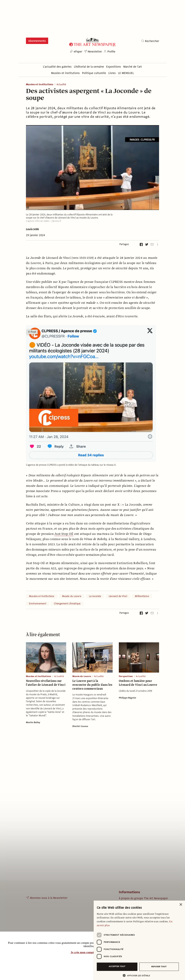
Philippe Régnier (128, 698)
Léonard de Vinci (118, 596)
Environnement (38, 604)
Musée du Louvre (72, 596)
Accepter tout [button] (117, 966)
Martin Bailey (33, 722)
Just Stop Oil (64, 534)
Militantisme (142, 596)
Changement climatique (67, 604)
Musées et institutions (40, 85)
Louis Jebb (32, 229)
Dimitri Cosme (80, 726)
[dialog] (139, 940)
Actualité (61, 85)
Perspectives (126, 676)
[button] (138, 975)
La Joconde (95, 596)
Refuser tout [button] (159, 967)
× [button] (181, 905)
